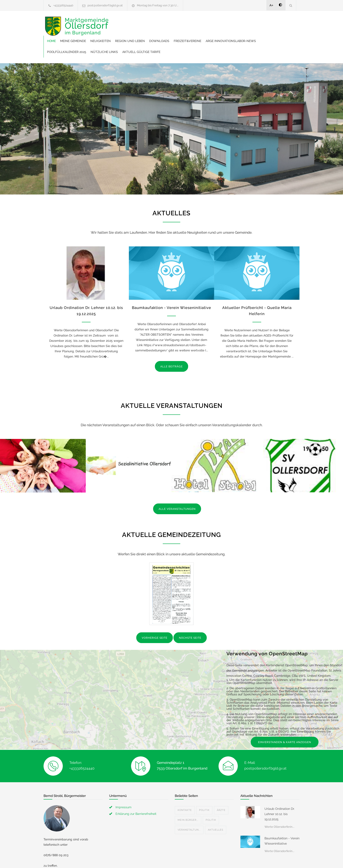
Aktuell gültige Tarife (264, 33)
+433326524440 (63, 5)
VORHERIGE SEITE (155, 619)
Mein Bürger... (188, 801)
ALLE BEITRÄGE (171, 347)
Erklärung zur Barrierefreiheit (136, 795)
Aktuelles (216, 811)
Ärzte (221, 791)
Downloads (227, 22)
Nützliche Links (227, 33)
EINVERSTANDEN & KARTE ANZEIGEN (285, 723)
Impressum (123, 788)
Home (119, 22)
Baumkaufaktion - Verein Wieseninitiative (171, 289)
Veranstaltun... (189, 811)
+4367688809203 (60, 857)
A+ (271, 5)
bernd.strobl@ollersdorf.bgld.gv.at (73, 862)
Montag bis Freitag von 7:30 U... (158, 5)
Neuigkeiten (168, 22)
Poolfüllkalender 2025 (189, 33)
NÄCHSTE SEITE (190, 619)
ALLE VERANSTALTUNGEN (177, 490)
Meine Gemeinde (141, 22)
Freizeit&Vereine (255, 22)
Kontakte (185, 791)
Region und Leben (198, 22)
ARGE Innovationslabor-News (140, 33)
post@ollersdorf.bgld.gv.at (105, 5)
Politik (204, 791)
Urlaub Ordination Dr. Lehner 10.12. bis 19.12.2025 (280, 795)
